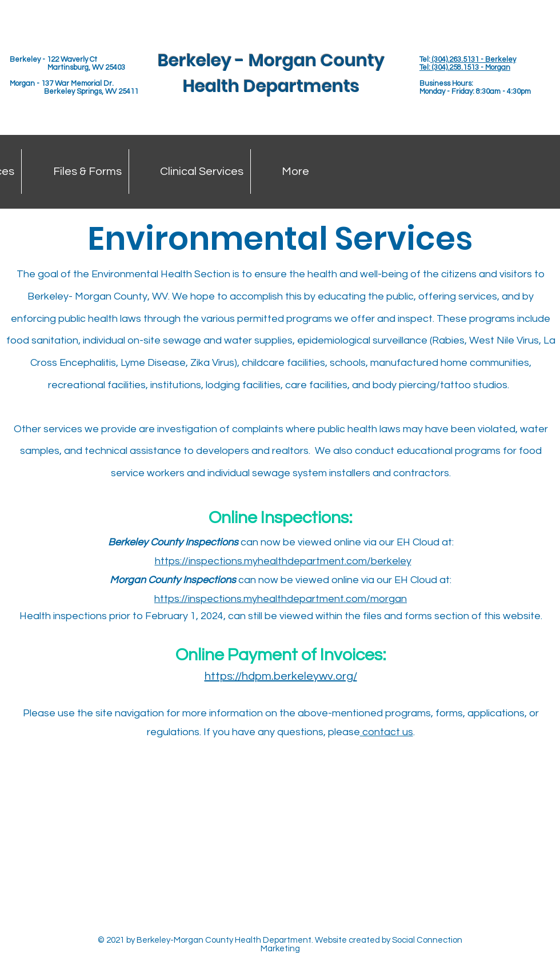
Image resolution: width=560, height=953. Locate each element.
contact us (387, 732)
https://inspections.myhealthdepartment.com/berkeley (283, 561)
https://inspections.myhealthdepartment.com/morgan (281, 599)
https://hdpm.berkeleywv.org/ (281, 676)
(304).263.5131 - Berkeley (473, 59)
